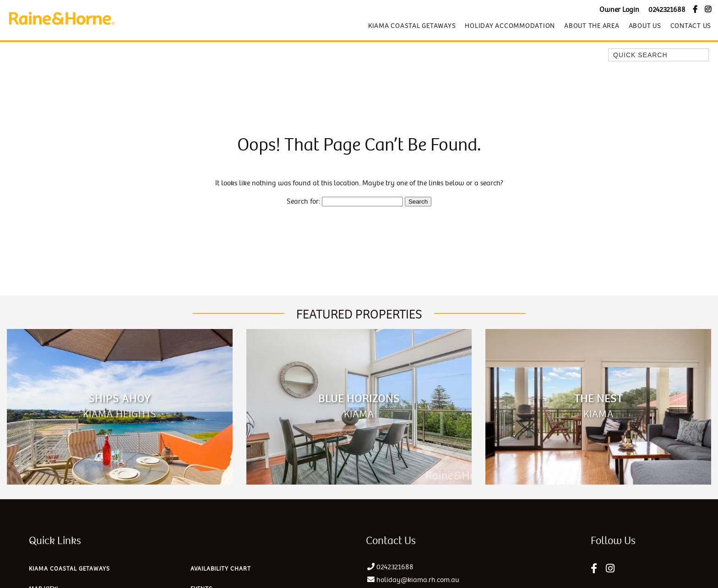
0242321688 (667, 10)
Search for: (303, 202)
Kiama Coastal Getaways (412, 26)
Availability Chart (221, 569)
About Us (645, 26)
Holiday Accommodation (510, 26)
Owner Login (619, 10)
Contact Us (691, 26)
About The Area (592, 26)
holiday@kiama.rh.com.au (418, 580)
